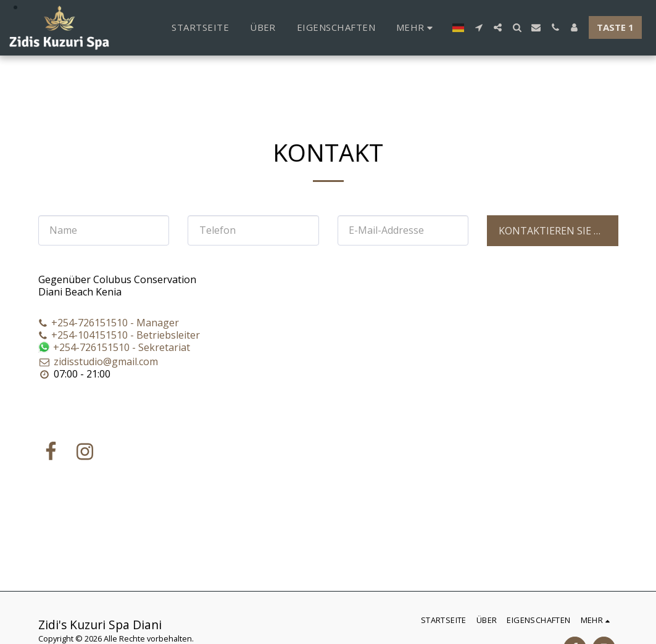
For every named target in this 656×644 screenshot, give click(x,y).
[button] (479, 27)
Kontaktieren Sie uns (557, 231)
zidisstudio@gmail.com (98, 361)
